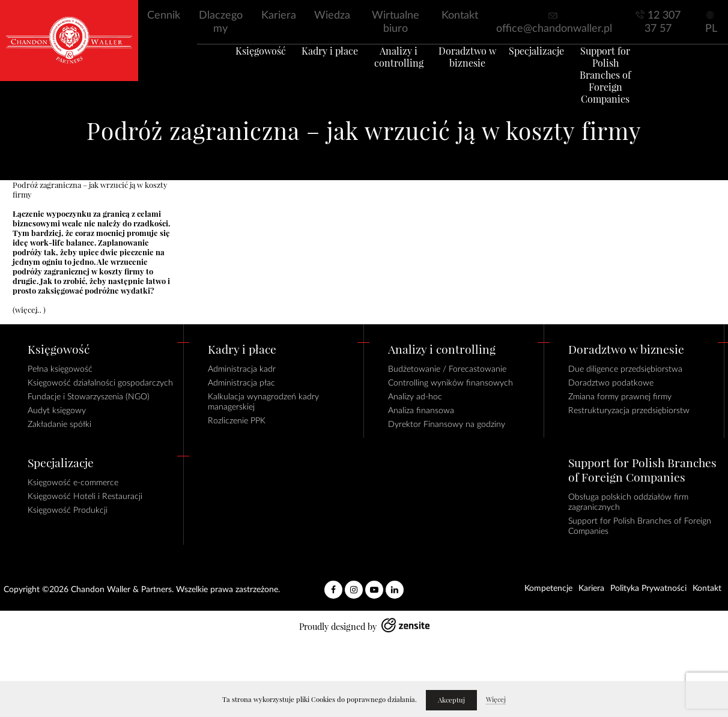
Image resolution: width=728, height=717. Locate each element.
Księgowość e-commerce (73, 483)
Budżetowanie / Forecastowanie (447, 369)
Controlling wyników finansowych (450, 383)
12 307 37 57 (663, 22)
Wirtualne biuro (396, 22)
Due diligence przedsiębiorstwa (625, 369)
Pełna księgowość (60, 369)
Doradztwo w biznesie (472, 71)
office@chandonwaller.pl (554, 29)
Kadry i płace (315, 65)
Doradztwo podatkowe (611, 383)
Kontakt (460, 16)
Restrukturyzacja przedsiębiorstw (629, 411)
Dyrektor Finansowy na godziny (447, 425)
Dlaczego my (221, 22)
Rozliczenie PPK (237, 421)
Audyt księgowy (57, 411)
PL (711, 29)
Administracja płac (241, 383)
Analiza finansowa (421, 411)
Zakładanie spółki (59, 425)
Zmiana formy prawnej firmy (620, 397)
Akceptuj (451, 700)
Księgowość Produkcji (68, 510)
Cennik (164, 16)
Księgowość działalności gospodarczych (100, 383)
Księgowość (237, 65)
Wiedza (332, 16)
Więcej (496, 700)
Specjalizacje (550, 65)
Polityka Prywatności (648, 588)
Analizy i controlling (394, 71)
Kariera (279, 16)
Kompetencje (548, 588)
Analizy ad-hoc (415, 397)
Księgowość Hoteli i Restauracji (85, 497)
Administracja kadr (242, 369)
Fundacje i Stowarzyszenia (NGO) (89, 397)
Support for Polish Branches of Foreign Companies (629, 83)
